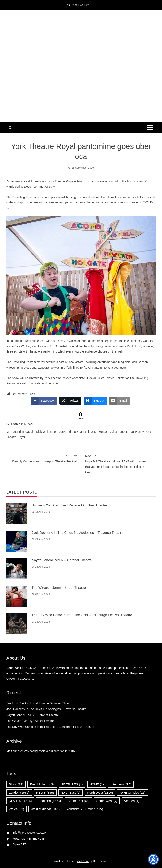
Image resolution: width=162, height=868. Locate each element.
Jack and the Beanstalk (74, 432)
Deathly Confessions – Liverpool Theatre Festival (44, 458)
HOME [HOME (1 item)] (97, 784)
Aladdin (30, 432)
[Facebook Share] (44, 401)
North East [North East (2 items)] (71, 793)
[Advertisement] (81, 90)
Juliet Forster (118, 432)
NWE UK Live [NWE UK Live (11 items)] (133, 793)
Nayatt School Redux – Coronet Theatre (62, 560)
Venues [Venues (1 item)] (132, 801)
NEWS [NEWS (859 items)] (45, 793)
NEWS (29, 424)
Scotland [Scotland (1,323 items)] (50, 801)
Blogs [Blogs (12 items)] (16, 784)
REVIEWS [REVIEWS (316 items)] (20, 801)
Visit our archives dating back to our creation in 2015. (41, 751)
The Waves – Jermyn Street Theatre (59, 588)
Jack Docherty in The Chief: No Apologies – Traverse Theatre (77, 533)
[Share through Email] (120, 401)
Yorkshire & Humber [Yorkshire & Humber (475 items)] (85, 809)
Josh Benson (100, 432)
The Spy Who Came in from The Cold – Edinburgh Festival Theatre (82, 615)
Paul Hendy (136, 432)
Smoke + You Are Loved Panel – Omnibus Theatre (69, 505)
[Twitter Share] (70, 401)
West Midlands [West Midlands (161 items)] (45, 809)
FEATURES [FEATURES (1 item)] (72, 784)
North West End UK (81, 32)
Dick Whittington (47, 432)
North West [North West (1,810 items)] (100, 793)
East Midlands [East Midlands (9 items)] (42, 784)
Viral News (83, 861)
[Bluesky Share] (95, 401)
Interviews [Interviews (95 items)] (121, 784)
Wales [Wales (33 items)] (16, 809)
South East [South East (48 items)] (78, 801)
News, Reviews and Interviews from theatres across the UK (81, 40)
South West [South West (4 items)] (107, 801)
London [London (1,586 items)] (19, 793)
